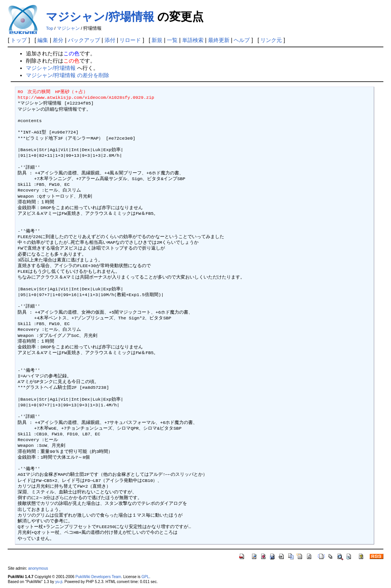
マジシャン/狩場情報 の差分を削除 (68, 75)
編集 (43, 40)
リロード (130, 40)
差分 (58, 40)
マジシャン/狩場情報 (100, 17)
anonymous (38, 568)
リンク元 (271, 40)
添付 (110, 40)
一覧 (172, 40)
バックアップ (84, 40)
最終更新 (219, 40)
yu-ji (59, 582)
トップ (19, 40)
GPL (145, 577)
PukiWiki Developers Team (99, 577)
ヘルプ (242, 40)
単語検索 (193, 40)
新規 (157, 40)
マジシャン (68, 28)
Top (49, 28)
